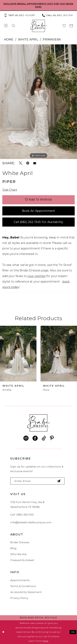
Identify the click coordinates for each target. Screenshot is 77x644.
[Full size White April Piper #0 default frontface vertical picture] (38, 102)
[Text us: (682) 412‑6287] (20, 15)
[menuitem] (20, 15)
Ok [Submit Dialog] (73, 632)
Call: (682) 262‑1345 (22, 515)
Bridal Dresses (20, 542)
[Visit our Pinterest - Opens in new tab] (52, 438)
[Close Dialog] (3, 632)
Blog (13, 548)
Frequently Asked (22, 560)
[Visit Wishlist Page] (64, 26)
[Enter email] (37, 481)
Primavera (52, 39)
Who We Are (19, 554)
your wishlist (36, 276)
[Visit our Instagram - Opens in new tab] (26, 438)
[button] (6, 26)
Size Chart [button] (10, 190)
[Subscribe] (59, 481)
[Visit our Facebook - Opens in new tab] (35, 438)
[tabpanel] (38, 102)
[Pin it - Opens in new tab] (28, 163)
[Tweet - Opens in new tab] (21, 163)
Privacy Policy (19, 598)
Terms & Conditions (23, 586)
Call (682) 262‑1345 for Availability (39, 222)
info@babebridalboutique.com (31, 522)
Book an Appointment (39, 211)
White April (28, 39)
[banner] (38, 26)
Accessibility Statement (26, 592)
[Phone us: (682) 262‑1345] (58, 15)
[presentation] (18, 354)
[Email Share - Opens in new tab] (35, 163)
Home (9, 39)
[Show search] (14, 26)
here (45, 641)
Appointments (20, 580)
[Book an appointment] (71, 26)
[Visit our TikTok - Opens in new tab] (44, 438)
